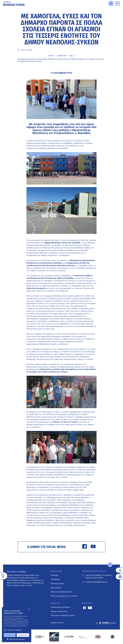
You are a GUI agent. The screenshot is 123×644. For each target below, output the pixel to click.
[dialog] (17, 625)
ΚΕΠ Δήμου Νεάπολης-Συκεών (63, 616)
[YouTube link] (93, 547)
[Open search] (111, 3)
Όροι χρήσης (56, 588)
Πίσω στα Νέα (27, 50)
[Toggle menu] (118, 3)
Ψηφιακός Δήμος (58, 584)
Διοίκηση (54, 575)
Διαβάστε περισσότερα (19, 626)
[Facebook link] (85, 547)
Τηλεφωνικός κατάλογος (61, 607)
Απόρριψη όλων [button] (23, 635)
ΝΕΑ (71, 56)
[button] (17, 639)
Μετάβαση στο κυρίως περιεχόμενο (3, 7)
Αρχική (51, 56)
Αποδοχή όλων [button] (10, 635)
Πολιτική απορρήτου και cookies (64, 596)
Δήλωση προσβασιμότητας (62, 592)
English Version (57, 623)
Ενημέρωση (62, 56)
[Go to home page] (14, 3)
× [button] (29, 609)
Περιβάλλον (55, 579)
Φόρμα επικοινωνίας (59, 611)
